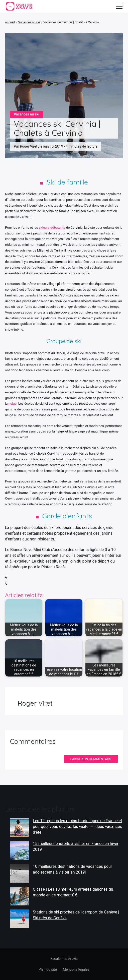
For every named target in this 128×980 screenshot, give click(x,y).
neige (13, 404)
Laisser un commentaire (91, 759)
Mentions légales (76, 969)
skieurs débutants (52, 228)
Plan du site (48, 969)
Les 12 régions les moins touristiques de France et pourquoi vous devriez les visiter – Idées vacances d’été (77, 826)
